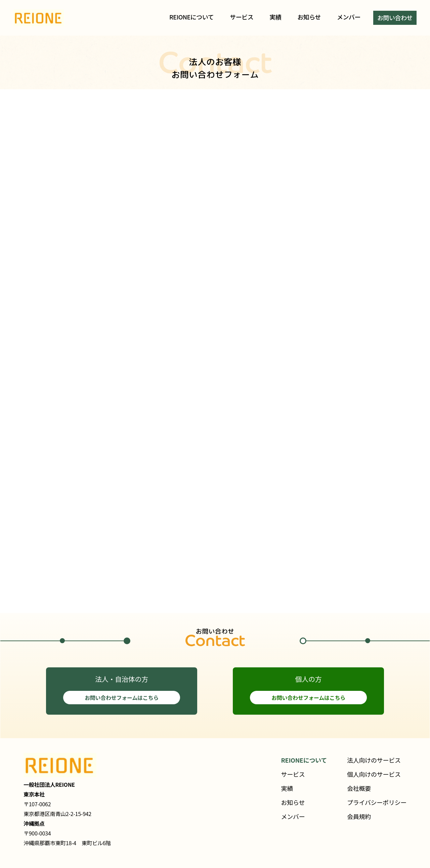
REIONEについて (191, 17)
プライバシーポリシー (377, 802)
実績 (275, 17)
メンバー (349, 17)
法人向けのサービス (374, 760)
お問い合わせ (395, 17)
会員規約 (359, 816)
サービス (242, 17)
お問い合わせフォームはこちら (122, 698)
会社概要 (359, 788)
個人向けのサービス (374, 774)
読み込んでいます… (215, 356)
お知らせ (309, 17)
